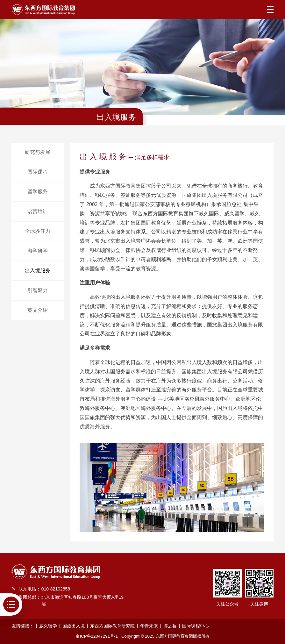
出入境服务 (38, 271)
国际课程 (38, 172)
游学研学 (38, 251)
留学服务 (38, 192)
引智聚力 (38, 290)
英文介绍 (38, 310)
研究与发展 (38, 152)
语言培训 (38, 211)
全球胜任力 (38, 231)
